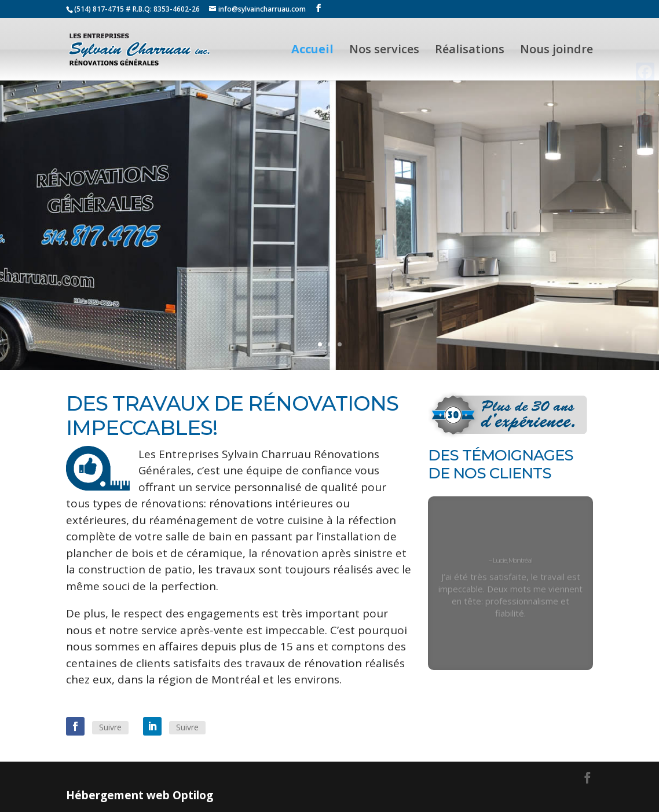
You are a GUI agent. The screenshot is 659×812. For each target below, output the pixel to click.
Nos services (384, 51)
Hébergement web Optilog (140, 795)
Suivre (110, 727)
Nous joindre (557, 51)
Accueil (312, 51)
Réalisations (470, 51)
